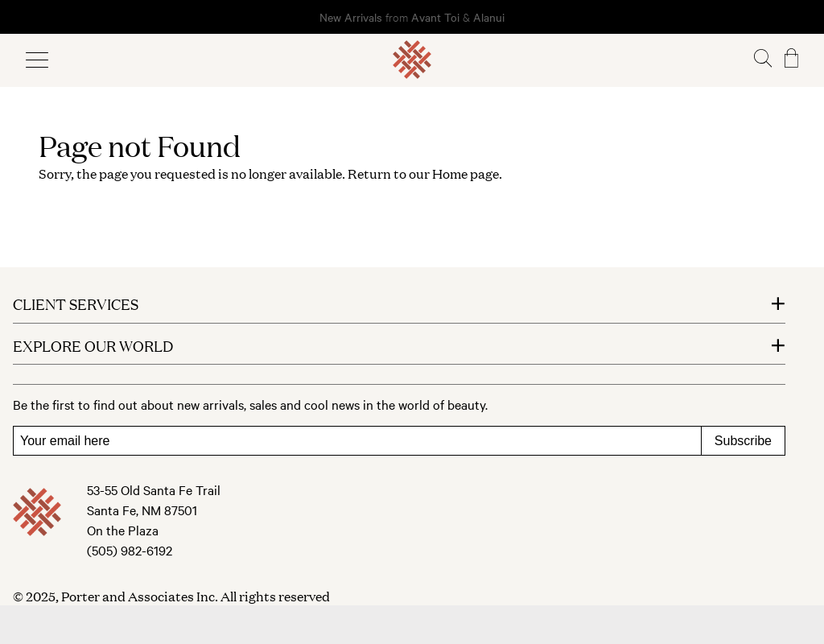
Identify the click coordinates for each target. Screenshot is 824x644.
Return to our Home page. (425, 173)
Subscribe (743, 441)
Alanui (489, 17)
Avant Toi (435, 17)
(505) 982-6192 (130, 550)
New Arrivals (351, 17)
